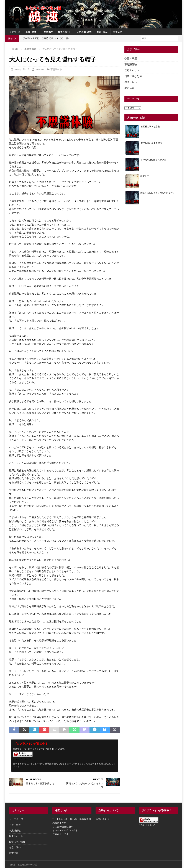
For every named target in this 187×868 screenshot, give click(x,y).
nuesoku (40, 69)
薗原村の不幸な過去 (150, 126)
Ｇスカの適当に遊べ (63, 827)
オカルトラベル (61, 834)
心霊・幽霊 (31, 32)
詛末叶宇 (145, 176)
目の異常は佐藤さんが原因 (153, 159)
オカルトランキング (22, 759)
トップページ (14, 32)
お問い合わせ (103, 819)
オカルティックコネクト (65, 830)
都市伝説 (117, 32)
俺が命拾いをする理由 (151, 143)
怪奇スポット (65, 32)
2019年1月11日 (22, 69)
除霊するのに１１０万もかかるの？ (158, 193)
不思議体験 (47, 32)
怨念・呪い (102, 32)
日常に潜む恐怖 (84, 32)
